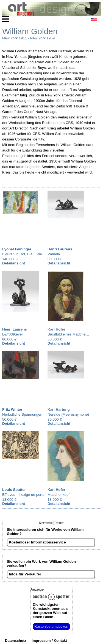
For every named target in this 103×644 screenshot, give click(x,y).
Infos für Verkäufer (25, 574)
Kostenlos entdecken (51, 627)
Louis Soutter (14, 490)
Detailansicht (14, 263)
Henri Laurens (60, 249)
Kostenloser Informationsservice (37, 542)
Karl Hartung (59, 409)
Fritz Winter (12, 409)
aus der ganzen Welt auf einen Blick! (50, 611)
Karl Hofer (56, 329)
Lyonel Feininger (17, 249)
